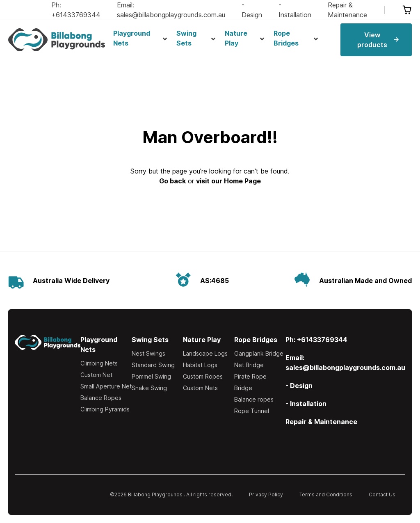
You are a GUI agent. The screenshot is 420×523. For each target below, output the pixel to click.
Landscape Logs (205, 353)
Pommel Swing (151, 376)
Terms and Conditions (326, 494)
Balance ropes (254, 399)
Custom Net (96, 375)
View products (378, 40)
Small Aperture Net (106, 386)
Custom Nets (200, 388)
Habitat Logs (200, 365)
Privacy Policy (266, 494)
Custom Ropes (203, 376)
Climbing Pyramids (105, 409)
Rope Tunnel (252, 411)
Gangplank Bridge (259, 353)
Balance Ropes (101, 398)
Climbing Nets (99, 363)
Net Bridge (249, 365)
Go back (172, 181)
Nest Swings (148, 353)
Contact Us (382, 494)
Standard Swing (153, 365)
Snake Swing (149, 388)
